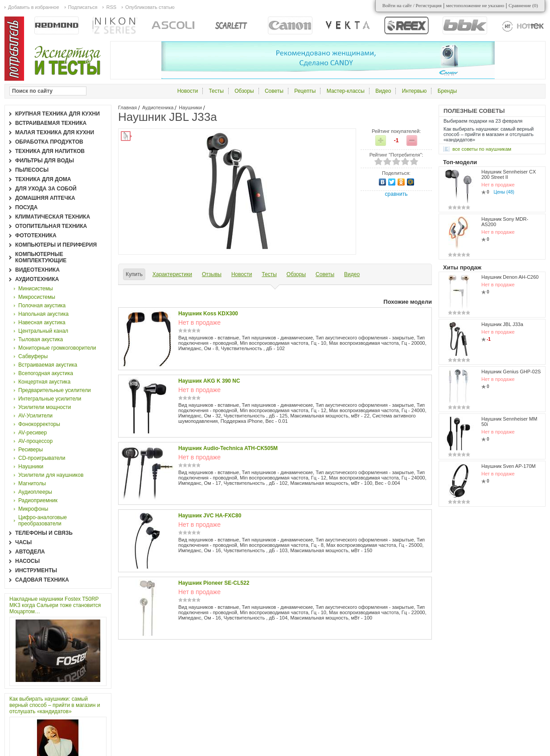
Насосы (27, 561)
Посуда (27, 207)
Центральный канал (43, 331)
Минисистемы (36, 289)
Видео (383, 91)
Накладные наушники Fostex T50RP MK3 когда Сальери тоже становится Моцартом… (55, 605)
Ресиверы (31, 450)
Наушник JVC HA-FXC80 (210, 516)
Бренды (447, 91)
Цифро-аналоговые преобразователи (43, 521)
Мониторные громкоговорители (57, 348)
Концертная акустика (44, 382)
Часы (23, 542)
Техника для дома (43, 179)
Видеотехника (37, 270)
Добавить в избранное (34, 7)
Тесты (216, 91)
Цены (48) (504, 192)
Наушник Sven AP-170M (509, 466)
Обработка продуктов (49, 142)
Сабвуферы (33, 356)
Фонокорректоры (39, 424)
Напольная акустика (43, 314)
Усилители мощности (45, 407)
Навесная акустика (42, 322)
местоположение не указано (475, 5)
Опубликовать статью (150, 7)
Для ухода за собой (46, 189)
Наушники (190, 107)
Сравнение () (523, 5)
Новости (188, 91)
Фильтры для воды (45, 161)
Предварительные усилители (55, 390)
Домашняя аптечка (45, 198)
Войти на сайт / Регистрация (412, 5)
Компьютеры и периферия (56, 245)
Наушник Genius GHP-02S (511, 372)
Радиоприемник (38, 500)
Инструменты (36, 570)
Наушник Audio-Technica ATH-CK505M (228, 448)
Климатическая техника (53, 217)
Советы (274, 91)
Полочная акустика (42, 306)
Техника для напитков (50, 151)
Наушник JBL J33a (502, 324)
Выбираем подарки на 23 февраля (483, 121)
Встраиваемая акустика (48, 365)
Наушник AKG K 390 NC (209, 381)
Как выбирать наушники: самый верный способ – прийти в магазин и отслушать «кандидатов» (55, 705)
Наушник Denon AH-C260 (510, 277)
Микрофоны (33, 509)
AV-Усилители (35, 416)
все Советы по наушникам (482, 149)
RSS (111, 7)
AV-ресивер (33, 433)
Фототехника (36, 235)
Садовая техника (42, 580)
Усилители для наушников (51, 475)
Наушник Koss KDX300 (208, 314)
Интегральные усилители (50, 399)
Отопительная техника (51, 226)
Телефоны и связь (44, 533)
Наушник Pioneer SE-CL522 (214, 583)
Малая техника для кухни (55, 132)
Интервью (415, 91)
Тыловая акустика (41, 339)
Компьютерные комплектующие (41, 257)
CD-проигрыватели (42, 458)
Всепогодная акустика (46, 373)
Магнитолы (32, 483)
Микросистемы (37, 297)
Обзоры (244, 91)
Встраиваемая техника (51, 123)
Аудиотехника (158, 107)
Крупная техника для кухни (57, 114)
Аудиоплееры (35, 492)
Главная (127, 107)
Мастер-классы (346, 91)
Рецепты (305, 91)
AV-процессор (35, 441)
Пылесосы (32, 170)
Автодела (30, 552)
